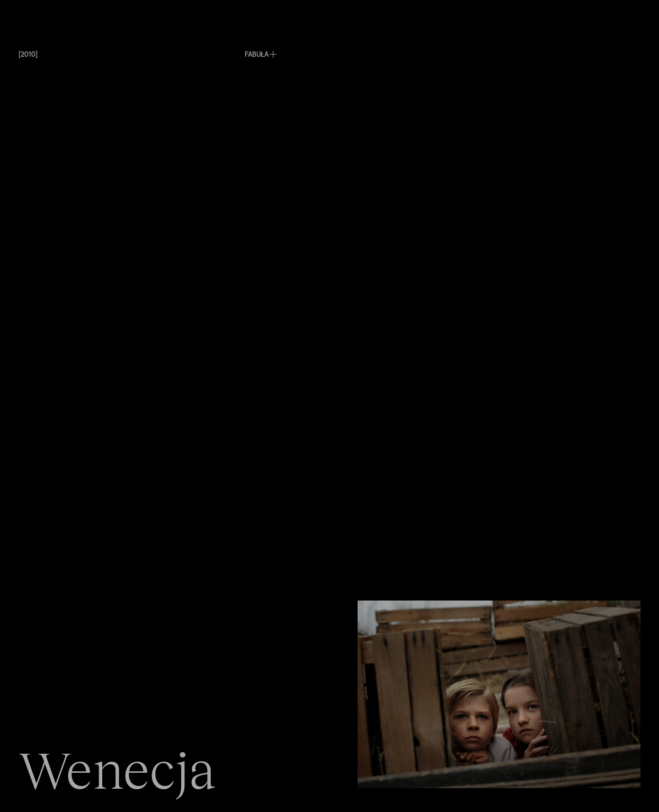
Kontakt (484, 15)
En (588, 15)
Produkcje (261, 15)
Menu (28, 15)
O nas (367, 15)
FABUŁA (257, 54)
